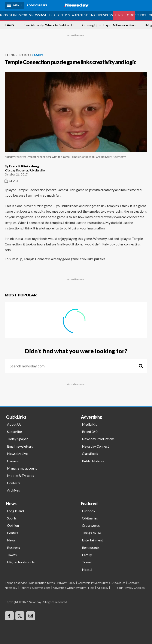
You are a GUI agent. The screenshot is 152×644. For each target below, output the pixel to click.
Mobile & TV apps (21, 475)
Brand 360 (90, 432)
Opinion (92, 15)
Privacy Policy (66, 583)
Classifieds (90, 453)
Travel (87, 562)
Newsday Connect (95, 446)
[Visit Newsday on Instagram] (31, 616)
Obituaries (90, 518)
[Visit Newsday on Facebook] (9, 616)
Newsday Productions (98, 439)
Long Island (9, 15)
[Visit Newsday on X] (20, 616)
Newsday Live (17, 453)
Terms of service (16, 583)
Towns (12, 555)
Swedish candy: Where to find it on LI (49, 25)
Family (9, 25)
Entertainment (92, 540)
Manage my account (22, 468)
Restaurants (75, 15)
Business (106, 15)
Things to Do (124, 15)
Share (12, 181)
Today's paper (17, 439)
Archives (13, 490)
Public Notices (93, 461)
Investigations (52, 15)
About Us (14, 424)
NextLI (87, 569)
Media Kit (89, 424)
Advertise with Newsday (69, 588)
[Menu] (14, 5)
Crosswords (91, 525)
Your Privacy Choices (130, 588)
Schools (142, 15)
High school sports (21, 562)
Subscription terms (42, 583)
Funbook (89, 511)
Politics (13, 533)
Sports (25, 15)
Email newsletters (20, 446)
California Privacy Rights (94, 583)
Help (91, 588)
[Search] (141, 366)
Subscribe (14, 432)
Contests (14, 483)
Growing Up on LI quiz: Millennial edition (109, 25)
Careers (13, 461)
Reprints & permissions (35, 588)
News (36, 15)
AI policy (103, 588)
